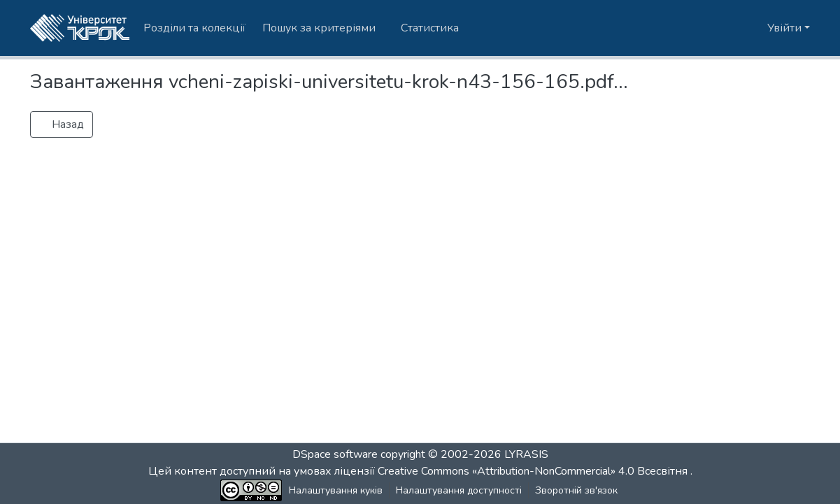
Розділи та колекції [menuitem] (194, 28)
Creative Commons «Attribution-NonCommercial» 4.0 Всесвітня (534, 471)
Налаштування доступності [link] (459, 490)
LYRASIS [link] (526, 454)
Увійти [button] (786, 28)
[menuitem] (323, 28)
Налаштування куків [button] (336, 490)
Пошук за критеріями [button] (319, 28)
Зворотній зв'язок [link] (576, 490)
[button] (80, 28)
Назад (62, 124)
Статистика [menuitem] (430, 28)
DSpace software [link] (335, 454)
